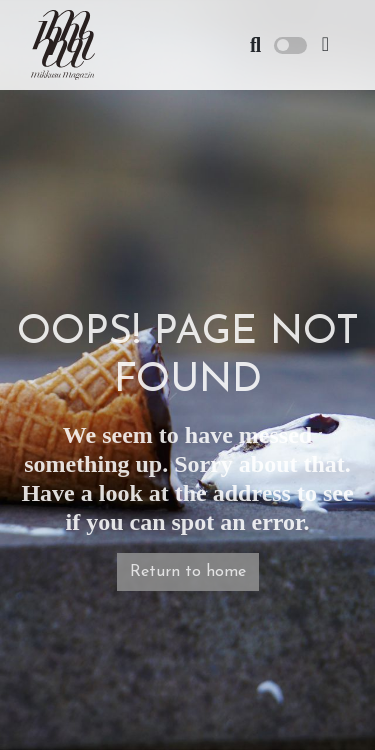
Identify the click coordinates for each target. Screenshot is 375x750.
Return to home (188, 572)
